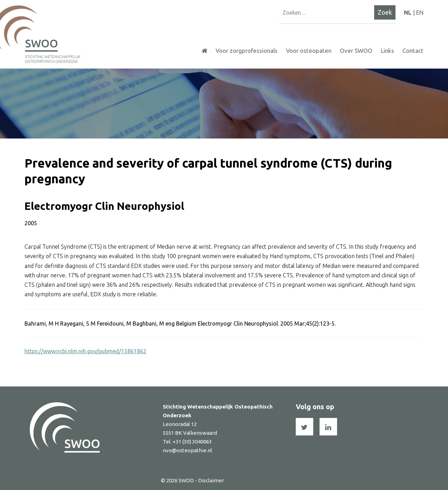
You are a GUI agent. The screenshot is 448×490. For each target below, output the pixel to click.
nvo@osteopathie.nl (187, 450)
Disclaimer (211, 480)
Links (387, 51)
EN (420, 12)
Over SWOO (356, 51)
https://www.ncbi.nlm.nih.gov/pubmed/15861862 (85, 351)
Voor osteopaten (309, 51)
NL (408, 12)
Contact (413, 51)
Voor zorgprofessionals (247, 51)
